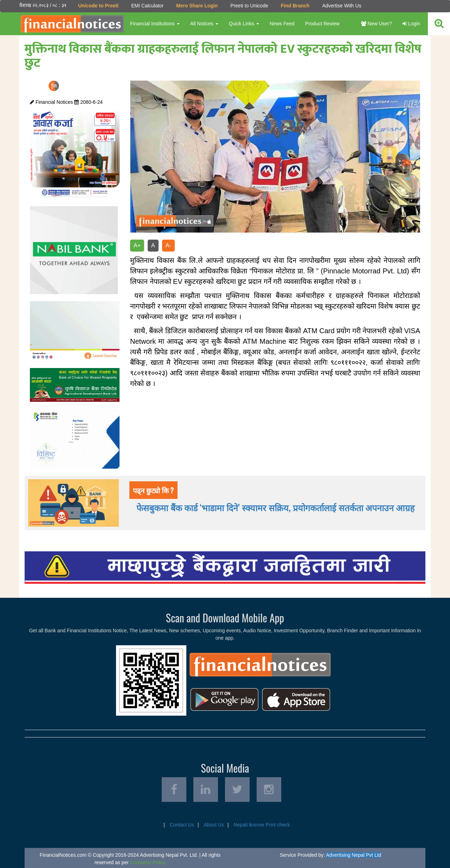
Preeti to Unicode (249, 6)
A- (168, 245)
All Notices (204, 24)
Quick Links (244, 24)
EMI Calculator (147, 6)
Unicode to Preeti (98, 6)
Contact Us (182, 825)
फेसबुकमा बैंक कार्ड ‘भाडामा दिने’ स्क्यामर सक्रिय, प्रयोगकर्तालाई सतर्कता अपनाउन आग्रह (275, 507)
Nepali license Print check (262, 825)
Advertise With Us (342, 6)
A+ (137, 245)
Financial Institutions (155, 24)
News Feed (282, 24)
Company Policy (148, 862)
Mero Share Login (197, 6)
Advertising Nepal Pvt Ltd (353, 855)
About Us (214, 825)
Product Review (322, 24)
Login (411, 24)
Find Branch (295, 6)
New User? (377, 24)
